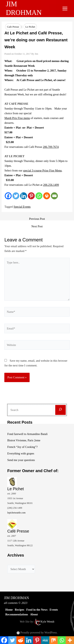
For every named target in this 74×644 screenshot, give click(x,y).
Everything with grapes (21, 453)
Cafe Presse (13, 27)
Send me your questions (21, 460)
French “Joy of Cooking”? (22, 447)
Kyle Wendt (47, 622)
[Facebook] (8, 196)
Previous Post (37, 219)
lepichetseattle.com (16, 513)
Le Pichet (30, 27)
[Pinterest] (31, 196)
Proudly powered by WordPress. (39, 632)
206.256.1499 (51, 185)
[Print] (47, 196)
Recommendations (17, 614)
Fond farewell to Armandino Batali (27, 434)
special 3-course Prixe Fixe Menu (42, 170)
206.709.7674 (51, 147)
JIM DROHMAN (16, 598)
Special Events (22, 207)
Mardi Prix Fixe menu (17, 118)
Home (9, 610)
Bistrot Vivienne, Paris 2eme (24, 440)
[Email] (54, 196)
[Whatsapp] (39, 196)
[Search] (60, 410)
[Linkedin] (24, 196)
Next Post (37, 226)
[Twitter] (16, 196)
